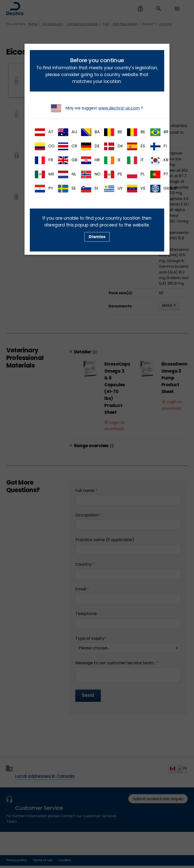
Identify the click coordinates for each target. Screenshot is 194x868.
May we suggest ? (97, 108)
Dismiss (97, 237)
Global (157, 189)
